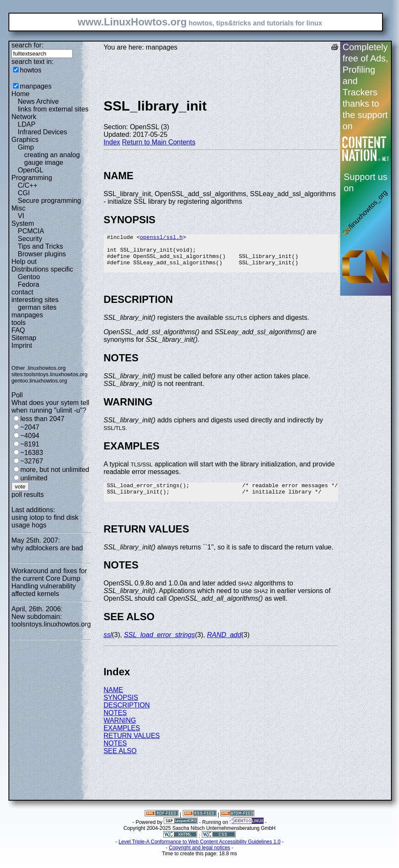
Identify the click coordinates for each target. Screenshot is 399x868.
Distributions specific (42, 269)
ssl (108, 646)
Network (24, 117)
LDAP (27, 124)
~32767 (32, 461)
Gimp (26, 147)
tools (19, 323)
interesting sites (35, 300)
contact (22, 292)
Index (112, 142)
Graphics (25, 140)
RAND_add (224, 646)
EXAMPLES (122, 739)
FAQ (18, 330)
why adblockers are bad (47, 548)
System (23, 223)
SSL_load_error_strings (160, 646)
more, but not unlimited (55, 470)
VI (21, 216)
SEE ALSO (120, 762)
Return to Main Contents (158, 142)
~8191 (30, 444)
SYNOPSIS (121, 709)
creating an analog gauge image (52, 159)
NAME (113, 701)
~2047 (30, 427)
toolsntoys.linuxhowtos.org (56, 374)
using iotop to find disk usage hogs (45, 521)
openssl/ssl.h (161, 238)
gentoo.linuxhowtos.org (39, 381)
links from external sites (53, 109)
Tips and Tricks (40, 246)
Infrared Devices (43, 132)
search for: (28, 45)
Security (30, 239)
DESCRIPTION (127, 717)
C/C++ (28, 185)
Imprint (22, 345)
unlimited (34, 478)
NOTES (115, 724)
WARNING (120, 732)
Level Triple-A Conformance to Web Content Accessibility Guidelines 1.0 (199, 853)
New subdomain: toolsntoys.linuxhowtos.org (51, 620)
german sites (37, 307)
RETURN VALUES (132, 747)
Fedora (29, 284)
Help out (24, 262)
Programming (32, 178)
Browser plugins (42, 254)
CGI (24, 193)
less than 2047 (42, 419)
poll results (28, 495)
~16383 (32, 453)
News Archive (38, 101)
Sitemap (24, 338)
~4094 (30, 436)
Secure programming (49, 201)
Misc (18, 208)
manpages (36, 86)
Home (21, 94)
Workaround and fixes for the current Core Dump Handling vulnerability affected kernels (49, 582)
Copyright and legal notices (199, 859)
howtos (31, 70)
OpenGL (30, 170)
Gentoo (29, 277)
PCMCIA (31, 231)
